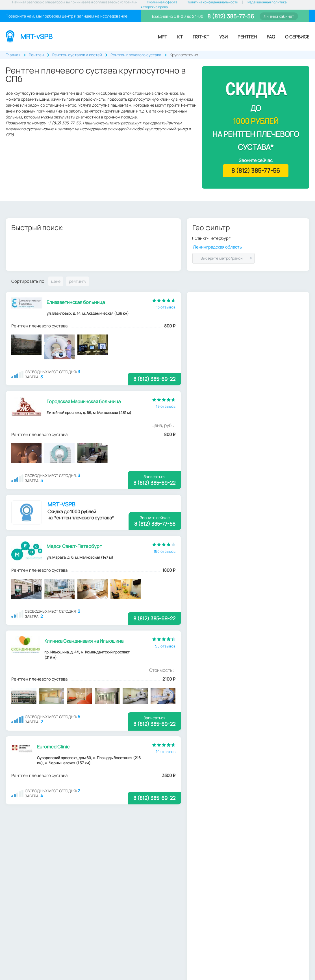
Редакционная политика (267, 2)
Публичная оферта (162, 2)
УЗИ (223, 37)
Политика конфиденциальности (212, 2)
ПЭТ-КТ (201, 37)
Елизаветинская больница (77, 302)
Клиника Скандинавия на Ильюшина (85, 642)
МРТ (163, 37)
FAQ (271, 37)
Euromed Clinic (53, 748)
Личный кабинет (279, 16)
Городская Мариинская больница (84, 402)
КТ (180, 37)
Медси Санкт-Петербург (75, 547)
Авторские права (154, 7)
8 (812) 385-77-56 (230, 16)
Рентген (247, 37)
